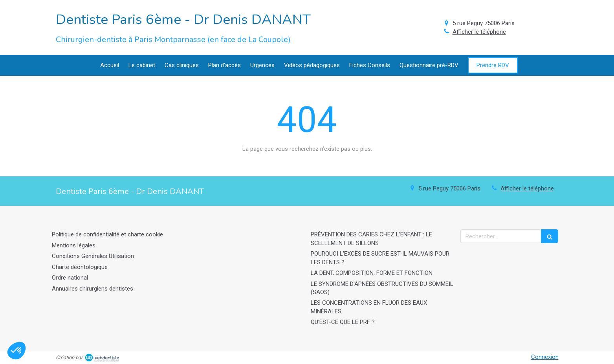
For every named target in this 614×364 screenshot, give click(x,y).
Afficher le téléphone (479, 32)
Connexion (545, 357)
